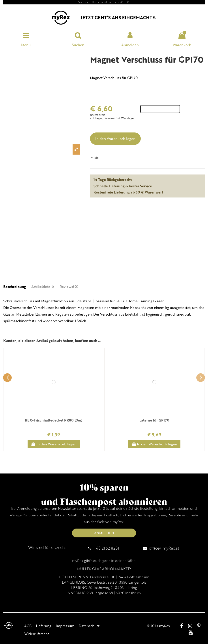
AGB (28, 626)
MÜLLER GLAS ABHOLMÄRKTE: (104, 569)
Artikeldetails (43, 287)
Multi (95, 158)
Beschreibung (15, 287)
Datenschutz (89, 626)
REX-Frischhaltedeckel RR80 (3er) (54, 420)
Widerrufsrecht (37, 634)
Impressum (65, 626)
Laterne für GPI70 (154, 420)
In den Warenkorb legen (115, 139)
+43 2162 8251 (106, 548)
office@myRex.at (164, 548)
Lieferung (44, 626)
